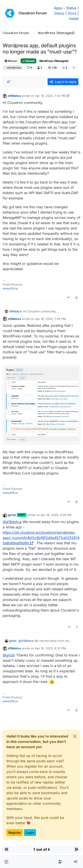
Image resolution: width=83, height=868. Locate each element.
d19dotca (14, 96)
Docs (72, 13)
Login (30, 833)
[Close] (75, 736)
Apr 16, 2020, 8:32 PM (51, 648)
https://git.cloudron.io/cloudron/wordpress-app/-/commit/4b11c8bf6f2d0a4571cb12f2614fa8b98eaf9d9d (41, 538)
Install (74, 19)
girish (12, 515)
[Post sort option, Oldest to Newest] (9, 82)
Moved (11, 61)
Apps (58, 8)
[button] (6, 862)
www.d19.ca (10, 288)
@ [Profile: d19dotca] (12, 522)
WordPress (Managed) (54, 61)
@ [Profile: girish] (9, 655)
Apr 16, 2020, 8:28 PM (56, 515)
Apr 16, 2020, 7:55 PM (50, 319)
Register (15, 833)
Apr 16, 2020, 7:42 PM (50, 96)
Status (71, 8)
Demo (59, 13)
